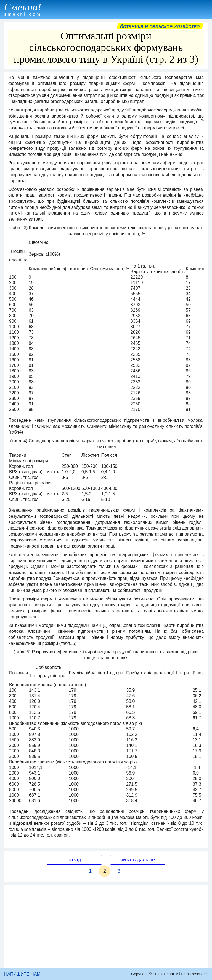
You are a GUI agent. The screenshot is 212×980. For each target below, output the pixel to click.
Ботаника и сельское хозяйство (160, 26)
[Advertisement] (106, 926)
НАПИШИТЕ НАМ (22, 974)
